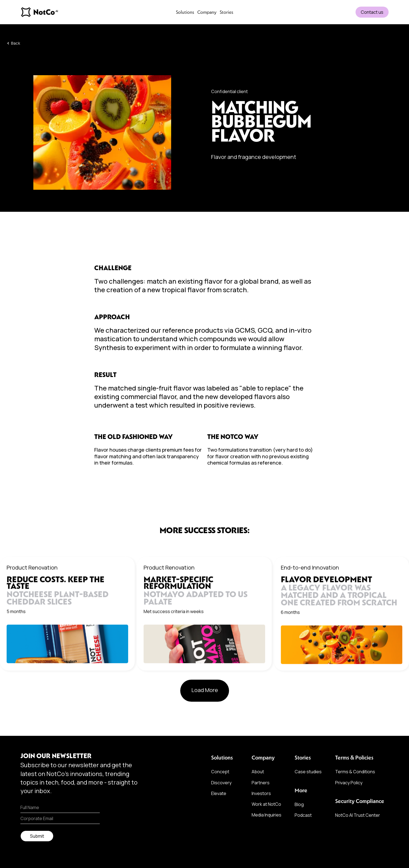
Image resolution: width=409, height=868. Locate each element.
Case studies (308, 772)
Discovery (221, 783)
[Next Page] (205, 691)
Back (16, 44)
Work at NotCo (266, 804)
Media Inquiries (267, 815)
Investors (261, 793)
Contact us (372, 12)
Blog (299, 804)
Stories (226, 12)
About (258, 772)
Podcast (303, 815)
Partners (261, 783)
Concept (220, 772)
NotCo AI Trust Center (358, 815)
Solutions (185, 12)
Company (207, 12)
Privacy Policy (349, 783)
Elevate (219, 793)
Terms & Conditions (355, 772)
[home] (59, 12)
